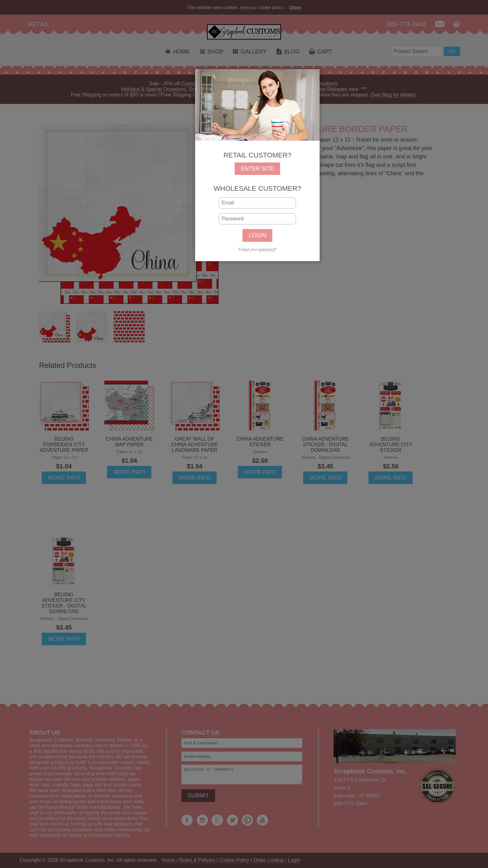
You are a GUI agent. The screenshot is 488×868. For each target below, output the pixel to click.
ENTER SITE (257, 169)
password (267, 250)
